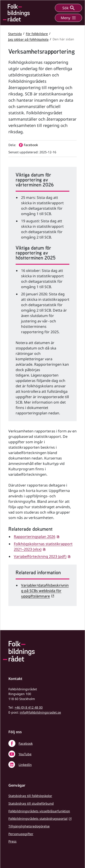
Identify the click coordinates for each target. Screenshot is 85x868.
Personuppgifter (21, 834)
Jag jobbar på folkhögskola (28, 39)
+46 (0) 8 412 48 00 (29, 707)
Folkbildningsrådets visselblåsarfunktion (39, 811)
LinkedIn (25, 765)
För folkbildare (37, 33)
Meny (68, 18)
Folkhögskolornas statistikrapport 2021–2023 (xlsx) (43, 547)
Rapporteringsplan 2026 (35, 537)
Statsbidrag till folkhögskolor (30, 796)
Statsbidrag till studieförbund (31, 803)
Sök (68, 8)
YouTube (25, 754)
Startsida (15, 33)
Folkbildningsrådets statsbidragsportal (38, 819)
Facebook (26, 743)
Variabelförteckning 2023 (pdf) (40, 556)
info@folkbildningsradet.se (40, 712)
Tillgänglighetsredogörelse (29, 826)
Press (12, 841)
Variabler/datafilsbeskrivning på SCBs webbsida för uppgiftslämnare (45, 591)
